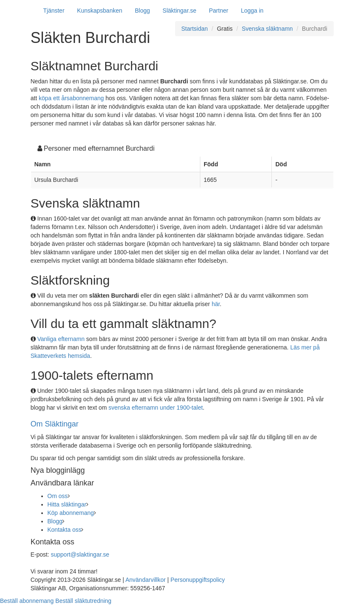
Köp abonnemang (71, 513)
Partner (218, 11)
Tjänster (54, 11)
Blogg (143, 11)
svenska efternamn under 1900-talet (156, 408)
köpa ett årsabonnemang (71, 98)
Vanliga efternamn (61, 339)
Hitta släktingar (67, 504)
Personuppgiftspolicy (198, 580)
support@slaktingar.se (80, 554)
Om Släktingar (55, 424)
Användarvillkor (146, 580)
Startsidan (195, 29)
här (216, 304)
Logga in (252, 11)
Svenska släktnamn (267, 29)
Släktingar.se (179, 11)
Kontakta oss (65, 530)
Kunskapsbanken (100, 11)
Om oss (58, 496)
